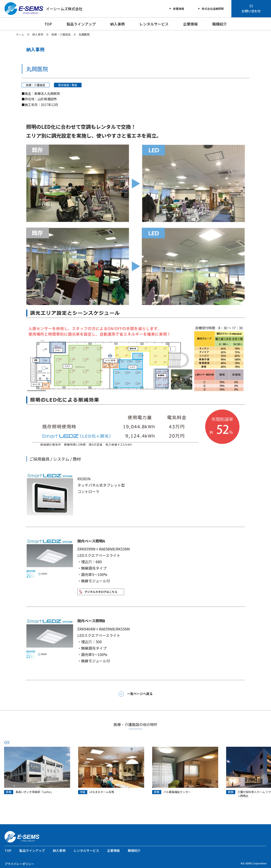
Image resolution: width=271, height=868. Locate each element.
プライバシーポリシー (19, 864)
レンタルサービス (154, 24)
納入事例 (118, 24)
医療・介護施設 (61, 34)
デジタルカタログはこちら (101, 592)
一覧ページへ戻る (136, 694)
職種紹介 (220, 24)
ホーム (20, 34)
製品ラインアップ (81, 24)
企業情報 (190, 24)
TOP (48, 24)
